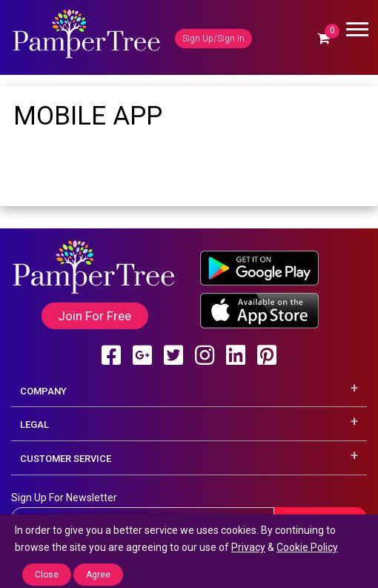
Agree (98, 575)
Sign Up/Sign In (213, 39)
